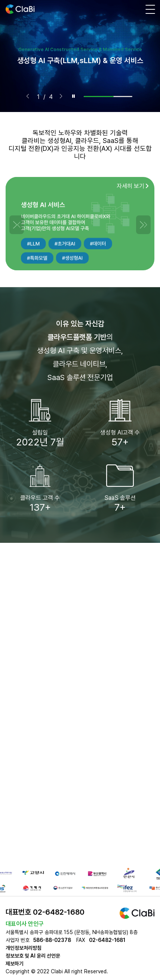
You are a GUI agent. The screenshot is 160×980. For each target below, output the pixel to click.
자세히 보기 (133, 186)
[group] (80, 56)
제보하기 (15, 964)
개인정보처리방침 (24, 948)
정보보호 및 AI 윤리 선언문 (33, 956)
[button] (28, 96)
